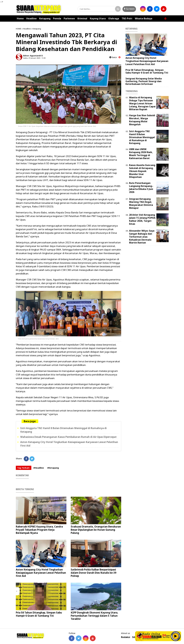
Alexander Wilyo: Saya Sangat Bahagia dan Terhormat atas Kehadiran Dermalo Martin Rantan (142, 237)
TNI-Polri (127, 18)
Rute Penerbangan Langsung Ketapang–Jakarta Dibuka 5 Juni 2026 (141, 187)
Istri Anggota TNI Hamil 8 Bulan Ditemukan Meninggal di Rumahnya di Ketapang (142, 137)
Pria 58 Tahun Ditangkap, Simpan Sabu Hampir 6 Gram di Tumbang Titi (39, 614)
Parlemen (69, 18)
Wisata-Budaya (144, 18)
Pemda (57, 18)
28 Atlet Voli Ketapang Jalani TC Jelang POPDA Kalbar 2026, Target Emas (142, 219)
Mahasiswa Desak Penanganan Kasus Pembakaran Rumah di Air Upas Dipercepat (68, 437)
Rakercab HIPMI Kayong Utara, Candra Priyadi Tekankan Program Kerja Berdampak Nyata (39, 530)
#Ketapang (53, 468)
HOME (18, 29)
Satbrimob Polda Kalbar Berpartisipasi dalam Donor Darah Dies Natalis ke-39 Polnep (94, 573)
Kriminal (82, 18)
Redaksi (126, 637)
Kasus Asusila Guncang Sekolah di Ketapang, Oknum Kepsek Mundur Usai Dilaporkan (142, 171)
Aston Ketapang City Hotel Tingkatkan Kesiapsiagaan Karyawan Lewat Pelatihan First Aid (41, 573)
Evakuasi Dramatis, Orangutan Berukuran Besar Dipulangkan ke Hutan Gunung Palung (96, 530)
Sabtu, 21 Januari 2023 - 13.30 (34, 58)
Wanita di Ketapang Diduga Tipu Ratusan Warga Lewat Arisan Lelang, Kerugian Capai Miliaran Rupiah (142, 103)
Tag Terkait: (24, 468)
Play (176, 636)
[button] (165, 17)
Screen (129, 9)
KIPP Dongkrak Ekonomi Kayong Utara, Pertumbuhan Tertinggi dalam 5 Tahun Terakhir (94, 616)
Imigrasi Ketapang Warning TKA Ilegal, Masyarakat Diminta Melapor (141, 203)
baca (113, 57)
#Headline (39, 468)
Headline (31, 18)
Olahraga (114, 18)
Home (20, 18)
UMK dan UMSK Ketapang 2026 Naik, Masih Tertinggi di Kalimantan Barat (141, 154)
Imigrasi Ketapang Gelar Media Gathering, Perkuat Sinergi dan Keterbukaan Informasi (144, 81)
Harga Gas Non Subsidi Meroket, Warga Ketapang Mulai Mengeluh (142, 120)
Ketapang (45, 18)
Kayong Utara (98, 18)
